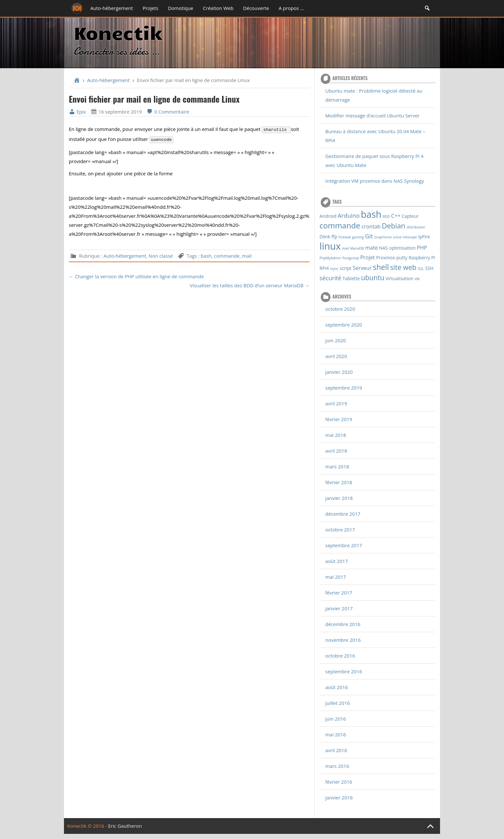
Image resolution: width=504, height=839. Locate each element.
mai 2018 (336, 435)
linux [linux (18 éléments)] (330, 246)
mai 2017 (336, 577)
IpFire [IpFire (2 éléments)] (424, 237)
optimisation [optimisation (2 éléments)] (402, 248)
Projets (151, 8)
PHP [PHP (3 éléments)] (422, 248)
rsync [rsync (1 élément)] (334, 269)
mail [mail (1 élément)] (345, 248)
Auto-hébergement (112, 8)
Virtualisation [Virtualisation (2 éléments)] (399, 278)
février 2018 (339, 482)
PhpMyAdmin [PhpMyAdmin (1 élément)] (330, 258)
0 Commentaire (168, 112)
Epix (77, 112)
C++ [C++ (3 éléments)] (396, 216)
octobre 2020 (340, 309)
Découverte (256, 8)
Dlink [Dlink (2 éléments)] (325, 237)
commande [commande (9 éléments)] (340, 225)
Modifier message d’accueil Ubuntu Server (372, 115)
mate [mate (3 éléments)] (371, 248)
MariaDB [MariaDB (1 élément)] (357, 248)
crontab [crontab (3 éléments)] (371, 226)
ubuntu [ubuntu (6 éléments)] (373, 277)
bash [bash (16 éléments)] (371, 214)
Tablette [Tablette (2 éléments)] (351, 278)
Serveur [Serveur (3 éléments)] (362, 268)
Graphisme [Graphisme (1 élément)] (383, 237)
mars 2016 (337, 766)
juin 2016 (336, 719)
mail (247, 256)
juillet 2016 (337, 703)
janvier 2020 (339, 372)
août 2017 (337, 561)
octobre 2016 (340, 656)
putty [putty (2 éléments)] (402, 258)
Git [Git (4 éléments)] (369, 236)
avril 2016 (336, 750)
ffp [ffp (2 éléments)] (334, 237)
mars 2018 (337, 466)
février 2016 (339, 782)
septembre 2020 (344, 325)
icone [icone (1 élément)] (397, 237)
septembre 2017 (344, 545)
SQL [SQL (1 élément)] (421, 269)
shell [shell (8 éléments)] (381, 267)
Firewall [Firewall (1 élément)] (345, 237)
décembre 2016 (343, 624)
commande (227, 256)
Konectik (118, 32)
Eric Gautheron (125, 826)
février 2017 (339, 593)
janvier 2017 (339, 608)
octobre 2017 (340, 530)
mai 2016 (336, 734)
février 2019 (339, 419)
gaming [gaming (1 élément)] (358, 237)
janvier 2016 (339, 798)
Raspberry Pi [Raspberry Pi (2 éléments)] (422, 258)
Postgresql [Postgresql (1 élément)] (351, 258)
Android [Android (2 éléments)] (328, 216)
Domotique (181, 8)
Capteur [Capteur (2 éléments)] (410, 216)
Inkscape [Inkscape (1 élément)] (410, 237)
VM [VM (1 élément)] (417, 279)
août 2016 (337, 687)
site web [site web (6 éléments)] (403, 267)
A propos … (291, 8)
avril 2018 (336, 451)
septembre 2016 (344, 671)
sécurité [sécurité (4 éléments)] (330, 278)
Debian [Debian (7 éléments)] (394, 226)
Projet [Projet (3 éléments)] (368, 257)
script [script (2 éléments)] (346, 268)
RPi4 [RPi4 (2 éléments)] (324, 268)
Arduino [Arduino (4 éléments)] (348, 215)
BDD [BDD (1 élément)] (386, 217)
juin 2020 (336, 340)
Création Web (218, 8)
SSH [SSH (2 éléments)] (429, 268)
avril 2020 (336, 356)
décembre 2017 (343, 514)
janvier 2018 (339, 498)
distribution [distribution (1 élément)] (416, 227)
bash (206, 256)
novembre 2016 (343, 640)
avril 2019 (336, 403)
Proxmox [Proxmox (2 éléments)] (386, 258)
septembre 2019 (344, 388)
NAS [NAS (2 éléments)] (383, 248)
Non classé (161, 256)
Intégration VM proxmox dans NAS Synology (375, 181)
